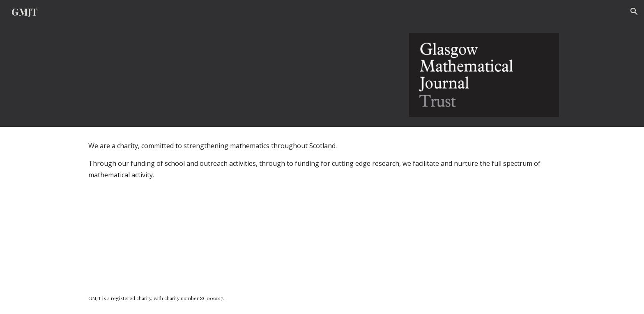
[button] (634, 11)
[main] (322, 204)
